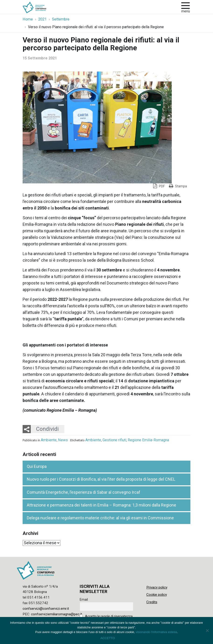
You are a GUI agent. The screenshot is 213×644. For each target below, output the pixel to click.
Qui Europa (37, 466)
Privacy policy (157, 587)
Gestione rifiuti (114, 440)
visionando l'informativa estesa (156, 632)
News (63, 440)
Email (84, 599)
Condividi (47, 429)
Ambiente (49, 440)
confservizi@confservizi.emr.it (46, 609)
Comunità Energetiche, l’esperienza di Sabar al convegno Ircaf (84, 492)
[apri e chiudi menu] (186, 5)
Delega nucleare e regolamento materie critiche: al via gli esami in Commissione (100, 518)
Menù (186, 11)
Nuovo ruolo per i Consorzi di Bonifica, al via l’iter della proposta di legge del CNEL (101, 479)
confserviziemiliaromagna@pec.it (57, 614)
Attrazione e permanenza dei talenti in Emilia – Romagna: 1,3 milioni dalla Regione (101, 505)
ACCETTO (108, 638)
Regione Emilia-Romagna (148, 440)
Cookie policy (157, 595)
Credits (152, 602)
